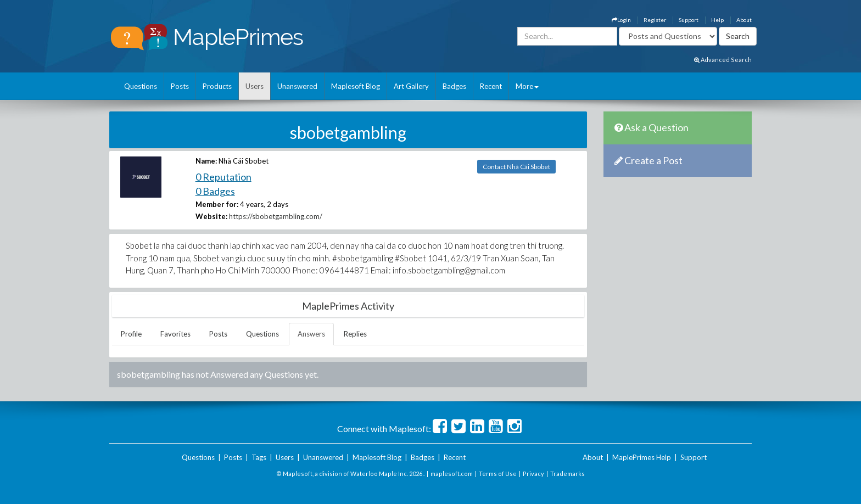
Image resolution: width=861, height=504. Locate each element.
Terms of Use (498, 474)
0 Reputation (223, 177)
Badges (454, 86)
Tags (259, 457)
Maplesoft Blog (356, 86)
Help (717, 20)
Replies (355, 334)
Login (621, 20)
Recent (491, 86)
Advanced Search (723, 60)
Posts (180, 86)
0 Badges (215, 191)
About (744, 20)
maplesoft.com (452, 474)
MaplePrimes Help (642, 457)
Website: (211, 216)
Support (689, 20)
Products (217, 86)
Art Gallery (411, 86)
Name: (206, 161)
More (527, 86)
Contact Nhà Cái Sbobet (516, 167)
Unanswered (297, 86)
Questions (141, 86)
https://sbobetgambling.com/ (276, 216)
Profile (131, 334)
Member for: (217, 204)
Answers (311, 334)
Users (255, 86)
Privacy (533, 474)
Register (655, 20)
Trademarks (568, 474)
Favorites (175, 334)
